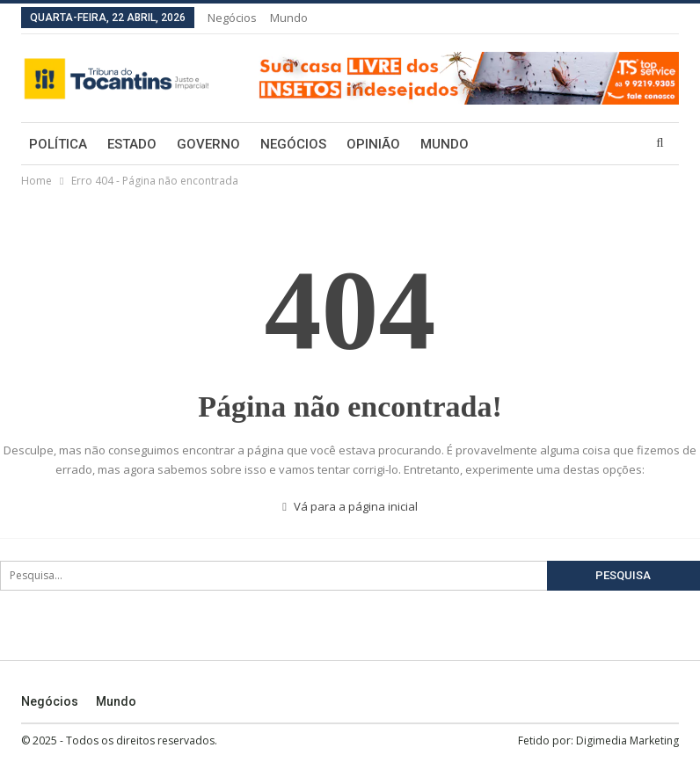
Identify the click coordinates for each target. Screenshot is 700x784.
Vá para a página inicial (350, 506)
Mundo (289, 18)
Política (58, 144)
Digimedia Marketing (627, 740)
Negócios (232, 18)
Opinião (373, 144)
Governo (208, 144)
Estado (132, 144)
